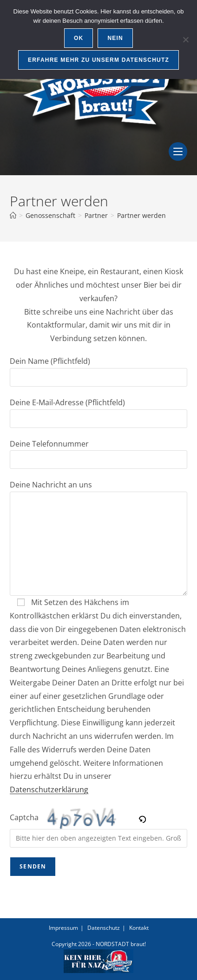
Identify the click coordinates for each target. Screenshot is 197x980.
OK (79, 38)
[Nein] (185, 39)
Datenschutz (104, 928)
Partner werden (141, 215)
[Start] (13, 215)
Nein (115, 38)
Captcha (24, 817)
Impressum (63, 928)
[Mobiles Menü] (178, 158)
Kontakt (139, 928)
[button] (143, 818)
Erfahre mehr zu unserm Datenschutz (98, 60)
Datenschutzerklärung (49, 789)
